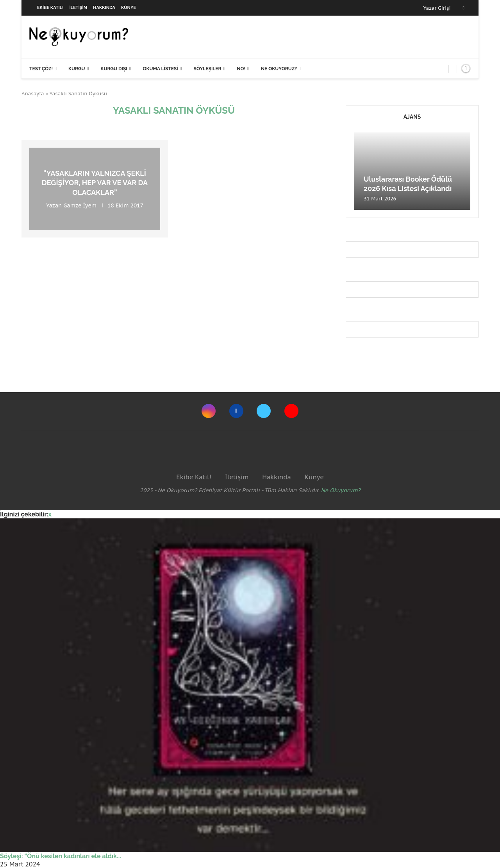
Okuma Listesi (160, 69)
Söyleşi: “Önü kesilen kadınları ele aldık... (61, 856)
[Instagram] (209, 411)
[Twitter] (264, 411)
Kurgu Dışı (114, 69)
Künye (129, 8)
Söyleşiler (208, 69)
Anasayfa (33, 94)
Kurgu (77, 69)
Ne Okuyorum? (341, 490)
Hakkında (104, 8)
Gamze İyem (80, 205)
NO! (241, 69)
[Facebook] (464, 8)
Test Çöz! (41, 69)
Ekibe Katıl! (50, 8)
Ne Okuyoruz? (279, 69)
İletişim (79, 8)
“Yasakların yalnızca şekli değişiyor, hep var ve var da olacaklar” (95, 183)
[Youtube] (291, 411)
